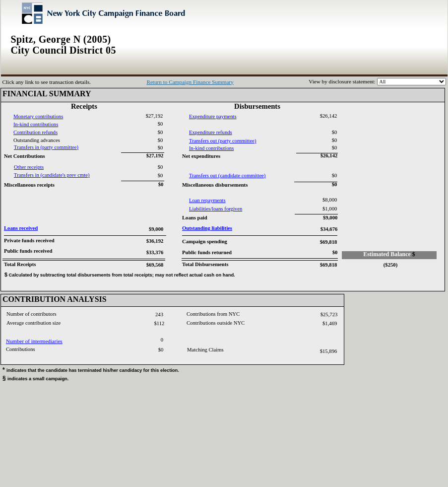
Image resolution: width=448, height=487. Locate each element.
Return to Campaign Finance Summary (190, 82)
